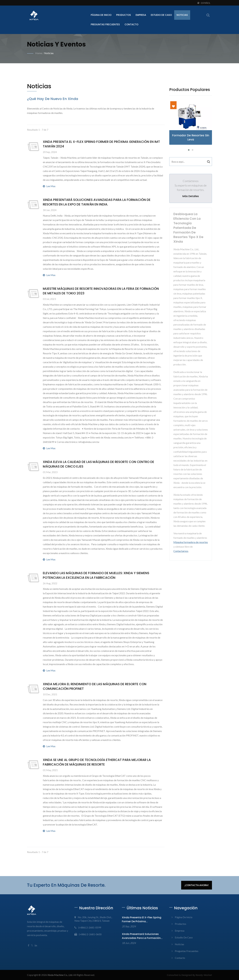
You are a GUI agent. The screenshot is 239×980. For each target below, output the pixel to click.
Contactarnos (181, 551)
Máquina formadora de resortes (191, 542)
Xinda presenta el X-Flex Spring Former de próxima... (142, 919)
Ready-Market (204, 975)
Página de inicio (101, 15)
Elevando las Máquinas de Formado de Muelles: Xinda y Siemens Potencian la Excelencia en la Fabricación (96, 575)
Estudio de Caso (161, 15)
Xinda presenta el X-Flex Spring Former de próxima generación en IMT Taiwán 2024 (101, 144)
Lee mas (49, 186)
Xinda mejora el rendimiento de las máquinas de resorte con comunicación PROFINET (95, 686)
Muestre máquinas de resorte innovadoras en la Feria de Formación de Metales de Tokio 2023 (101, 291)
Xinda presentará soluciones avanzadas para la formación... (142, 936)
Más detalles (191, 196)
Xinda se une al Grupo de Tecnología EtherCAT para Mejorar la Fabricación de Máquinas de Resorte (97, 762)
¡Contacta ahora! (197, 885)
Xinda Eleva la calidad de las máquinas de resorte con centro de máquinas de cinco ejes (98, 464)
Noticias (182, 15)
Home (39, 53)
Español (206, 3)
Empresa (141, 15)
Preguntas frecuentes (105, 24)
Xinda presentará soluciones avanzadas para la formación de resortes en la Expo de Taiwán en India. (97, 202)
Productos (124, 15)
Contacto (131, 24)
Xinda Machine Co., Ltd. (60, 975)
